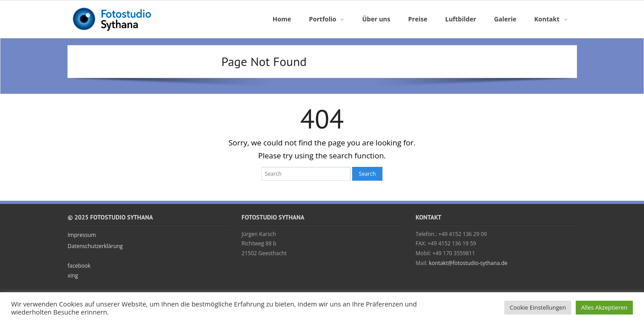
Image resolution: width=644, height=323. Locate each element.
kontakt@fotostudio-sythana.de (468, 263)
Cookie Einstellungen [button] (538, 307)
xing (73, 275)
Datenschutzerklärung (96, 246)
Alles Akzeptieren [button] (604, 307)
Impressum (82, 235)
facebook (79, 266)
